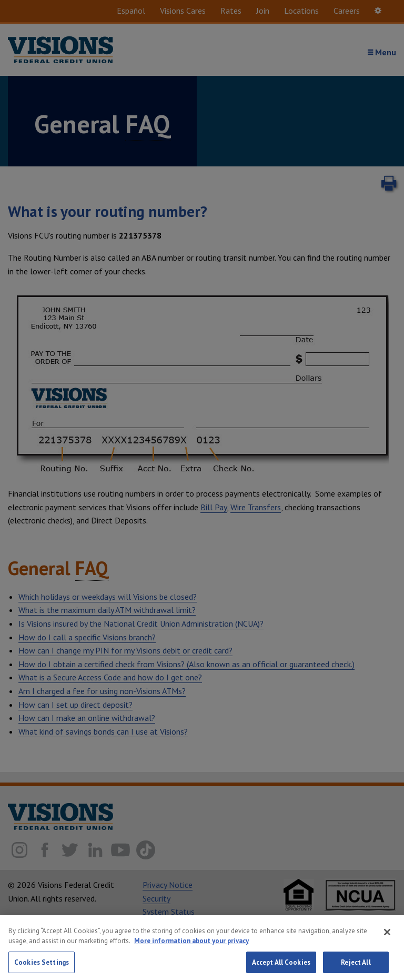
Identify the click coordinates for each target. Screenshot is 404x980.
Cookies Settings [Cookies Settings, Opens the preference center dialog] (42, 968)
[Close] (387, 938)
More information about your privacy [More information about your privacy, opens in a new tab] (191, 947)
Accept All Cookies (281, 968)
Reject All (356, 968)
